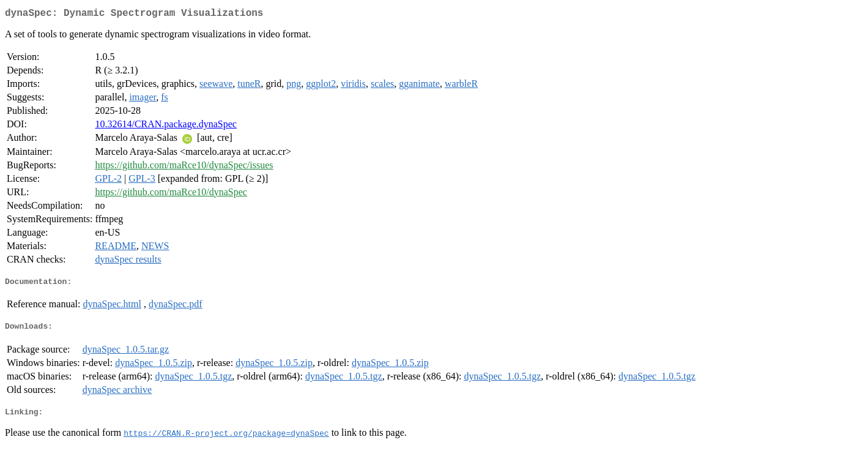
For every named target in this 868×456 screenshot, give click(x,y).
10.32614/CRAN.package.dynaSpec (166, 126)
